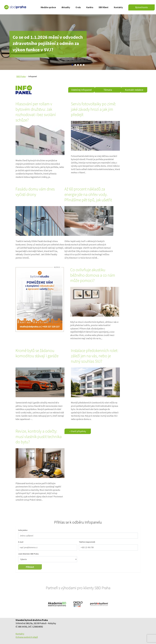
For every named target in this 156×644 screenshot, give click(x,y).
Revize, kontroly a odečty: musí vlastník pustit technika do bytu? (39, 437)
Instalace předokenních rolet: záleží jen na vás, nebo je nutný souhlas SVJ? (95, 356)
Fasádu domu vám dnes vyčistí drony (35, 192)
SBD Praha (21, 76)
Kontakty (118, 8)
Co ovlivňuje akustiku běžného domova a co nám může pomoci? (93, 275)
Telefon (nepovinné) (87, 542)
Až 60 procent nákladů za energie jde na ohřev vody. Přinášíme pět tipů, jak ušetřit (88, 194)
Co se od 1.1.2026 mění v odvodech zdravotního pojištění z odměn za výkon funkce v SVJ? (48, 44)
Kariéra (90, 8)
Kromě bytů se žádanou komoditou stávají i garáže (37, 353)
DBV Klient (104, 8)
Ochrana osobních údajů (27, 637)
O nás (78, 8)
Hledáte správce (48, 8)
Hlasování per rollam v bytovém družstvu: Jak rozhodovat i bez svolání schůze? (36, 112)
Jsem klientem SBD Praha (28, 554)
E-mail (21, 542)
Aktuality (66, 8)
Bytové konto (142, 7)
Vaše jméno (23, 530)
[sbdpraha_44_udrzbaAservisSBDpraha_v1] (40, 300)
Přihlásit (30, 567)
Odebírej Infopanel (81, 90)
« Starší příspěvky (78, 431)
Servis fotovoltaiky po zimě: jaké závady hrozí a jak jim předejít (93, 109)
